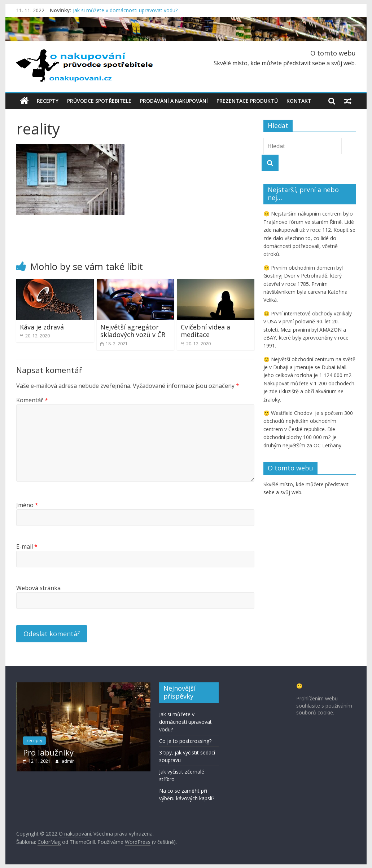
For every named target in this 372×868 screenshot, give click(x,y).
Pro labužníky (48, 752)
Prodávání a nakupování (174, 101)
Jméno (27, 505)
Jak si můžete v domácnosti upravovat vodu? (125, 10)
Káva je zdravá (42, 327)
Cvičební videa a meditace (205, 331)
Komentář (32, 400)
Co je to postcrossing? (185, 741)
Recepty (48, 101)
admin (68, 761)
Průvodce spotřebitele (99, 101)
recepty (34, 741)
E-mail (27, 546)
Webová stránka (38, 588)
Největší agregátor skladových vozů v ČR (133, 331)
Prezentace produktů (247, 101)
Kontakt (299, 101)
